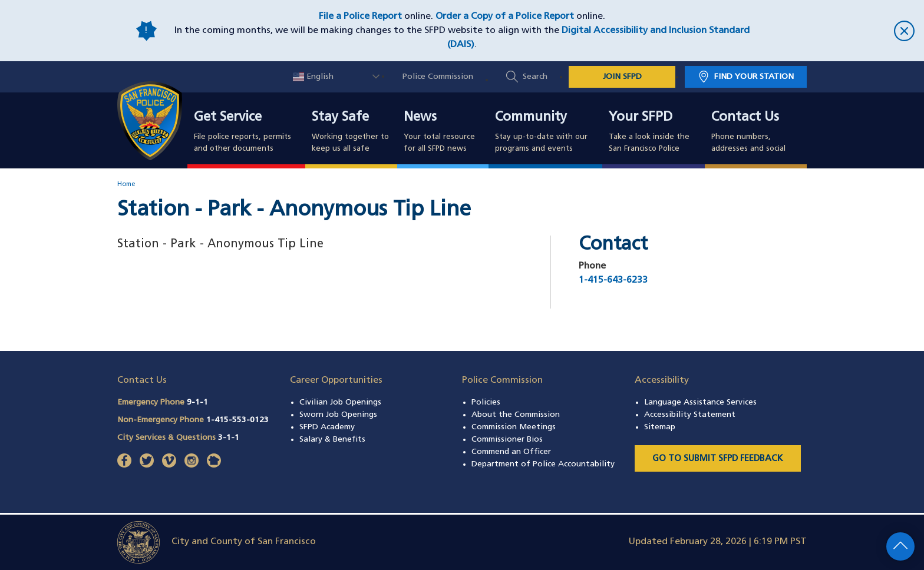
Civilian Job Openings (340, 402)
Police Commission (438, 77)
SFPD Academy (327, 427)
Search (535, 77)
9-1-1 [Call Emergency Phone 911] (197, 402)
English (313, 77)
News (420, 118)
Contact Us (745, 118)
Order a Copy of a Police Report (505, 16)
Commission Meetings (514, 427)
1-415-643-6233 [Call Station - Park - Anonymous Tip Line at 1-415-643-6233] (613, 280)
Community (531, 118)
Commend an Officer (511, 452)
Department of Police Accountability (543, 464)
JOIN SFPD (622, 77)
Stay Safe (340, 118)
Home (126, 185)
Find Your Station (754, 77)
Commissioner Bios (507, 440)
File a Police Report (360, 16)
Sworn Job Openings (338, 415)
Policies (486, 402)
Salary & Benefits (332, 440)
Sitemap (660, 427)
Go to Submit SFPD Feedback (718, 459)
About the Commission (516, 415)
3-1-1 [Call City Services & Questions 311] (229, 438)
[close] (839, 31)
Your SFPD (641, 118)
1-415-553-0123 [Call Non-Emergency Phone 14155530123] (237, 420)
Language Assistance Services (700, 402)
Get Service (228, 118)
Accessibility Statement (690, 415)
